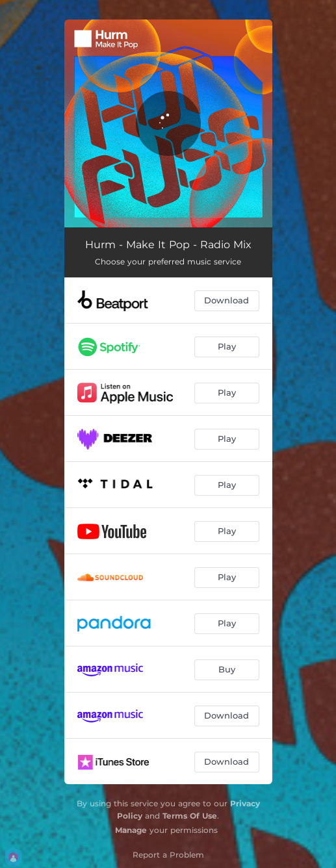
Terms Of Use (190, 816)
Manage (131, 830)
